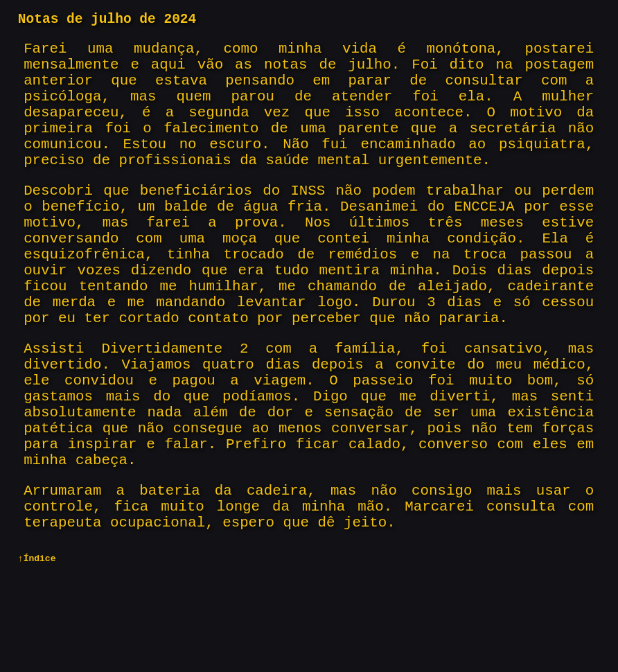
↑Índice (37, 660)
